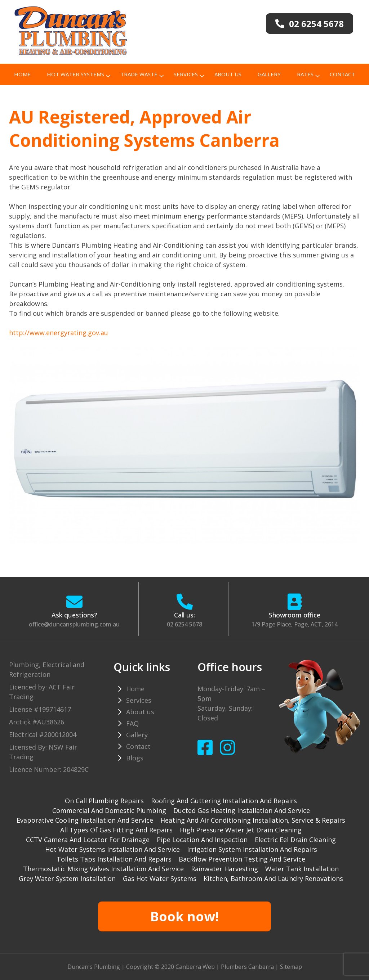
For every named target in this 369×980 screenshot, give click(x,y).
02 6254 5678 (184, 624)
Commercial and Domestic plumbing (109, 810)
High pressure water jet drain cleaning (241, 830)
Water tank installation (302, 869)
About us (228, 74)
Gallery (269, 74)
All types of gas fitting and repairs (116, 830)
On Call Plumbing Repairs (104, 801)
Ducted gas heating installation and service (242, 810)
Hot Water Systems (75, 74)
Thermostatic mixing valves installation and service (103, 869)
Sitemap (291, 967)
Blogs (135, 758)
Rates (305, 74)
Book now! (184, 916)
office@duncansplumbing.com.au (74, 624)
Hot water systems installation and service (112, 849)
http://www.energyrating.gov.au (59, 333)
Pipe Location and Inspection (202, 840)
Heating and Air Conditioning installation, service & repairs (253, 820)
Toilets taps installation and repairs (114, 859)
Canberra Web (195, 967)
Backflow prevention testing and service (242, 859)
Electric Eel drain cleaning (295, 840)
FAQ (132, 723)
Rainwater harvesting (224, 869)
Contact (342, 74)
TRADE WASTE (139, 74)
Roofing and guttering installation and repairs (224, 801)
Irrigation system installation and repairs (252, 849)
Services (186, 74)
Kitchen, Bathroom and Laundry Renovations (273, 878)
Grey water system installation (67, 878)
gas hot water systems (160, 878)
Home (22, 74)
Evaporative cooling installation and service (85, 820)
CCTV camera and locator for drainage (88, 840)
